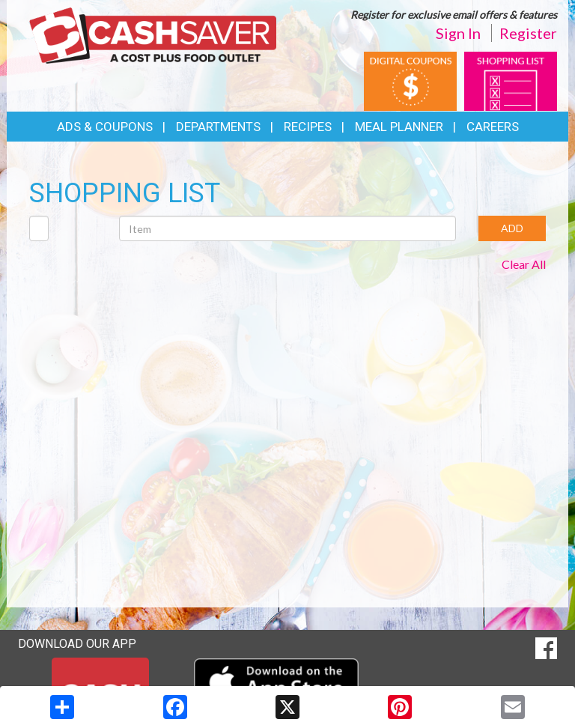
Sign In (458, 33)
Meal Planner (399, 127)
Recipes (308, 127)
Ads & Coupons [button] (105, 127)
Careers (493, 127)
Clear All (524, 264)
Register (528, 33)
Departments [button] (218, 127)
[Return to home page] (153, 34)
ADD (512, 228)
